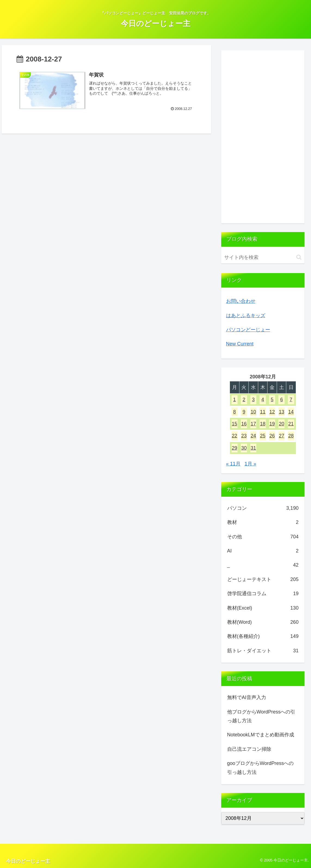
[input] (263, 257)
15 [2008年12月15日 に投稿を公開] (235, 424)
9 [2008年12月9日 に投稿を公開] (244, 412)
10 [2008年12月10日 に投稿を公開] (253, 412)
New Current (240, 344)
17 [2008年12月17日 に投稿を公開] (253, 424)
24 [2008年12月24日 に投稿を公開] (253, 436)
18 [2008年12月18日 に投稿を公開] (263, 424)
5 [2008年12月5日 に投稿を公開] (272, 400)
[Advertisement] (263, 137)
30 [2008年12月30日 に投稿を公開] (244, 448)
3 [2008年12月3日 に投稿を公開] (253, 400)
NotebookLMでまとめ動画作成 (261, 735)
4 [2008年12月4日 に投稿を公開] (263, 400)
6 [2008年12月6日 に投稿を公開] (282, 400)
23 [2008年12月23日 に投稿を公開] (244, 436)
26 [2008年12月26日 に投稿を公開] (272, 436)
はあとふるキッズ (246, 316)
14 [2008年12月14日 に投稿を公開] (291, 412)
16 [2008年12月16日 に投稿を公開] (244, 424)
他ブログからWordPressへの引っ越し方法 (261, 716)
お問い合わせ (241, 301)
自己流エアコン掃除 (249, 749)
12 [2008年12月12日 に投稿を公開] (272, 412)
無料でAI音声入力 (247, 697)
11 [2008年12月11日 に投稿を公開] (263, 412)
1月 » (250, 464)
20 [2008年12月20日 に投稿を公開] (282, 424)
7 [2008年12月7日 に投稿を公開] (291, 400)
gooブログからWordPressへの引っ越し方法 (261, 768)
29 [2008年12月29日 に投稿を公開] (235, 448)
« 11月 (233, 464)
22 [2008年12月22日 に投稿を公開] (235, 436)
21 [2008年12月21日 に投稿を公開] (291, 424)
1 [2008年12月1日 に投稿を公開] (235, 400)
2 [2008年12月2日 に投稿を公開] (244, 400)
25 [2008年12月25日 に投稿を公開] (263, 436)
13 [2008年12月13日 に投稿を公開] (282, 412)
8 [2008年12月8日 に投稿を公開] (235, 412)
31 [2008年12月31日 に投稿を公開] (253, 448)
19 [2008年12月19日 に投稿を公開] (272, 424)
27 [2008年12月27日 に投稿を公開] (282, 436)
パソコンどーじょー (248, 330)
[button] (299, 257)
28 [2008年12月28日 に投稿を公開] (291, 436)
